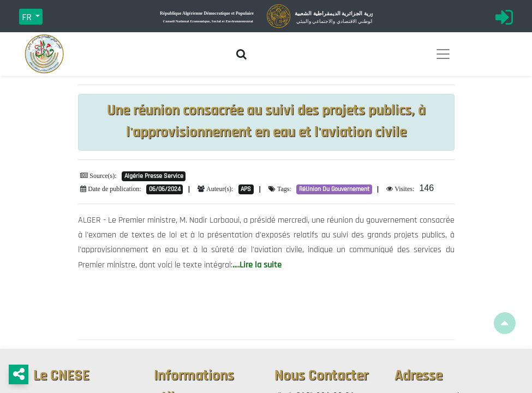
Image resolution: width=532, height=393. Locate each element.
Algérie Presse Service (154, 176)
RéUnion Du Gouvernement (334, 189)
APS (246, 189)
